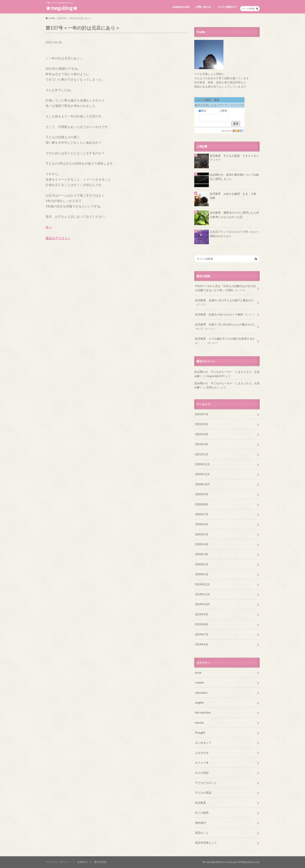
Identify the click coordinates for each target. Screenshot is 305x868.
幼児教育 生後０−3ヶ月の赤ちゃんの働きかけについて (225, 327)
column (200, 683)
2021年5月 (202, 424)
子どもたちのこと (206, 783)
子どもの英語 (203, 793)
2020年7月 (202, 514)
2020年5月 (202, 534)
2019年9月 (202, 614)
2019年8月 (202, 624)
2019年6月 (202, 644)
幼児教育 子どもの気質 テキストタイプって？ (234, 158)
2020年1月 (202, 574)
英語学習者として (206, 843)
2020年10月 (202, 484)
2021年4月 (202, 434)
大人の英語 (202, 773)
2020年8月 (202, 504)
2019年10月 (202, 604)
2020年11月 (202, 474)
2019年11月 (202, 594)
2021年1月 (202, 454)
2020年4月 (202, 544)
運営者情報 (100, 862)
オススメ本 (202, 763)
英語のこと (202, 833)
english (199, 703)
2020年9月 (202, 494)
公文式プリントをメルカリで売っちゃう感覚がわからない (234, 234)
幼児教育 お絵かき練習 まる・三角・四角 (234, 196)
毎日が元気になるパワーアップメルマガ (219, 105)
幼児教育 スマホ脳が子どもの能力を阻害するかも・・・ (225, 341)
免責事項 (82, 862)
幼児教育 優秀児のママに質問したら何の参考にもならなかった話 (234, 215)
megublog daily (181, 7)
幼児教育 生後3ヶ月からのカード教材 (225, 315)
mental (199, 723)
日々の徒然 (202, 813)
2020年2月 (202, 564)
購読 (203, 111)
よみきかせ (202, 753)
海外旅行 (200, 823)
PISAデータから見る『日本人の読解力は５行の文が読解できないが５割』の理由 (225, 288)
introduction (203, 712)
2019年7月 (202, 634)
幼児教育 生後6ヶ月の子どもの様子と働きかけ (224, 303)
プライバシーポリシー (58, 862)
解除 (223, 111)
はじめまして (203, 742)
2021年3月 (202, 444)
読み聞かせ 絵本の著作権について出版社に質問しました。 (234, 177)
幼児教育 (200, 803)
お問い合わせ (203, 7)
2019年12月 (202, 584)
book (198, 673)
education (201, 693)
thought (200, 733)
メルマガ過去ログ (227, 7)
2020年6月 (202, 524)
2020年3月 (202, 554)
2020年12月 (202, 464)
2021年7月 (202, 414)
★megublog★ (62, 8)
